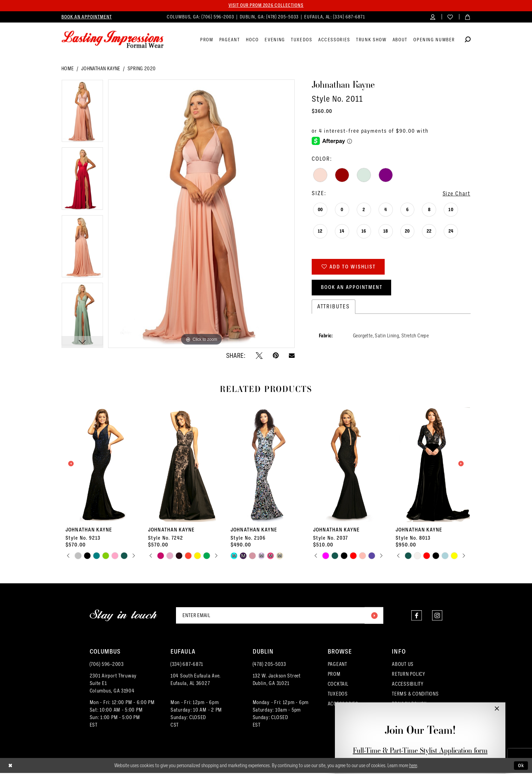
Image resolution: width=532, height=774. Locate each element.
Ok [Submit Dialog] (521, 766)
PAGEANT (337, 665)
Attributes (334, 308)
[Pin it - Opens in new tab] (276, 355)
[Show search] (468, 41)
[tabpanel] (82, 114)
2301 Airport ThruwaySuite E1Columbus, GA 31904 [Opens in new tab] (113, 684)
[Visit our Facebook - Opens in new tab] (416, 616)
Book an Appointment (353, 288)
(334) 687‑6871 (187, 665)
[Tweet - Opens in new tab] (259, 355)
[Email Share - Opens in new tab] (292, 356)
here (413, 766)
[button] (433, 17)
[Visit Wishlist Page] (450, 17)
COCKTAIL (338, 685)
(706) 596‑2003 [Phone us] (219, 17)
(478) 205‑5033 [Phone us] (283, 17)
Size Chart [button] (456, 194)
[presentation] (101, 464)
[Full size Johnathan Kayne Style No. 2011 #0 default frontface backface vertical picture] (201, 214)
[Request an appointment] (87, 17)
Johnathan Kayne (101, 69)
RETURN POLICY (409, 675)
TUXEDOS (338, 695)
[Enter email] (280, 616)
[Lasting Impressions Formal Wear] (113, 40)
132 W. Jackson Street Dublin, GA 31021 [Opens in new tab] (277, 681)
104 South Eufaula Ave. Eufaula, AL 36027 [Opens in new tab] (196, 681)
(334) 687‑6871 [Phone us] (349, 17)
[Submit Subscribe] (374, 616)
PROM (334, 675)
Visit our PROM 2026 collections (266, 5)
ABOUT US (403, 665)
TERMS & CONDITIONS (415, 695)
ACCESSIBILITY (408, 685)
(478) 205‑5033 (269, 665)
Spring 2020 (142, 69)
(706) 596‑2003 (107, 665)
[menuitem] (87, 17)
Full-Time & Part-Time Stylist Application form (420, 750)
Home (68, 69)
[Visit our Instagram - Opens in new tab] (437, 616)
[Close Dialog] (10, 767)
